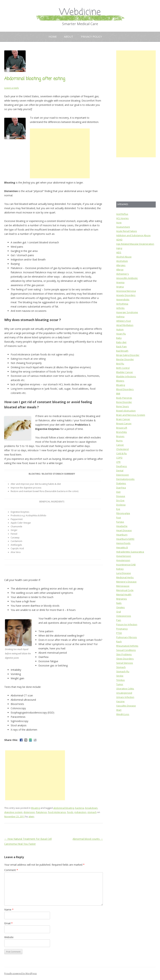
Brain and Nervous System (131, 415)
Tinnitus (120, 680)
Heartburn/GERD (125, 539)
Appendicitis (123, 299)
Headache (122, 526)
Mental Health (124, 594)
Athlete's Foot (124, 321)
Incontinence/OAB (126, 565)
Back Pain (121, 347)
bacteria (80, 808)
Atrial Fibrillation (125, 325)
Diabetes (121, 483)
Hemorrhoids (123, 543)
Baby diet (121, 342)
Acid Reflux (122, 214)
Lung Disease (124, 573)
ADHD (119, 240)
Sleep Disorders (125, 659)
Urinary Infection (125, 697)
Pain (119, 620)
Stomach (121, 667)
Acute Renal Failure (127, 231)
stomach (92, 812)
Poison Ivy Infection (127, 624)
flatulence (41, 812)
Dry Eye (120, 500)
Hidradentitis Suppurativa (130, 552)
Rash (119, 642)
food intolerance (57, 812)
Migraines (122, 599)
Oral (119, 612)
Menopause (123, 586)
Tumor (120, 684)
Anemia (120, 282)
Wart (119, 710)
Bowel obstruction (126, 411)
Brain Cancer (123, 419)
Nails (119, 603)
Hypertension (124, 556)
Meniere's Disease (126, 582)
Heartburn (122, 535)
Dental (120, 470)
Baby (119, 338)
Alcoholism (122, 261)
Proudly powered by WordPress (20, 973)
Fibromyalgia (123, 513)
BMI (118, 394)
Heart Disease (124, 530)
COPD (119, 458)
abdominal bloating (64, 808)
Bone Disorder (124, 402)
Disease (121, 496)
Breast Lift (122, 428)
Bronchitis (122, 432)
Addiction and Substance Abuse (133, 235)
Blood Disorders (125, 389)
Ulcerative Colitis (125, 689)
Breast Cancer (124, 423)
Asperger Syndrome (127, 312)
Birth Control (123, 368)
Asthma (120, 317)
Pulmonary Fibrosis (127, 637)
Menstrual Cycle (125, 590)
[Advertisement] (60, 153)
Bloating (36, 808)
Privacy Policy (91, 37)
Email (8, 923)
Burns (119, 441)
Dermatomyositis (125, 479)
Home (53, 37)
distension (29, 812)
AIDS (119, 252)
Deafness (122, 466)
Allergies (121, 265)
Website (9, 937)
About (69, 37)
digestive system (13, 812)
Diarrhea (121, 488)
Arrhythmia (122, 304)
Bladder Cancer (125, 372)
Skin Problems (124, 654)
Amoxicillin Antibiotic (127, 278)
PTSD (119, 633)
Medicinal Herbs (125, 577)
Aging (119, 248)
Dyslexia (121, 505)
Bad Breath (122, 351)
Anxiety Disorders (126, 295)
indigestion (80, 812)
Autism (120, 329)
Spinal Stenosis (125, 663)
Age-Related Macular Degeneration (135, 244)
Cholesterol (122, 449)
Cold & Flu (121, 453)
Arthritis (120, 308)
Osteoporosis (124, 616)
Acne (119, 223)
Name (9, 910)
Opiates (120, 607)
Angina (120, 287)
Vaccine (120, 701)
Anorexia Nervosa (126, 291)
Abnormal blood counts (88, 839)
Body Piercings (124, 398)
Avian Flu (121, 334)
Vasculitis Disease (126, 706)
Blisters (120, 381)
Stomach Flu (123, 671)
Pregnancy (122, 629)
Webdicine (80, 12)
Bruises (120, 436)
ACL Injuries (122, 218)
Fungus (120, 522)
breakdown (91, 808)
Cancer (120, 445)
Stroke (120, 676)
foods (70, 812)
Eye (118, 509)
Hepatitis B (122, 547)
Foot (119, 518)
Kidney (120, 569)
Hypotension (123, 560)
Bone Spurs (123, 406)
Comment (11, 870)
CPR (118, 462)
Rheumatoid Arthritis (127, 646)
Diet (118, 492)
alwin (31, 816)
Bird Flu (120, 364)
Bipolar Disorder (125, 359)
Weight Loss (123, 714)
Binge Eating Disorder (128, 355)
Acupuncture (123, 227)
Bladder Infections (126, 376)
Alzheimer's (123, 274)
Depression (123, 475)
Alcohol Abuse (124, 257)
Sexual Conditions (126, 650)
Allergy (120, 270)
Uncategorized (124, 693)
